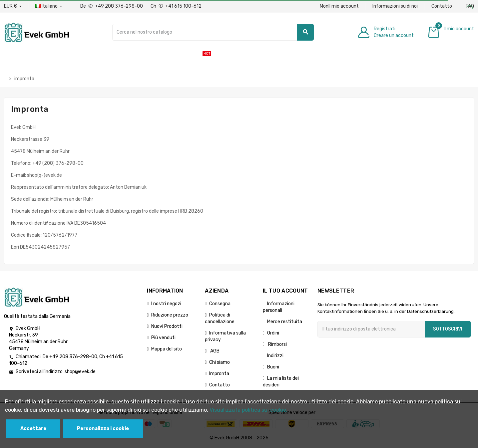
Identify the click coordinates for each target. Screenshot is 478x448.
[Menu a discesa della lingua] (49, 6)
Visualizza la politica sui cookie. (248, 410)
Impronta (219, 374)
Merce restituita (285, 322)
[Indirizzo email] (371, 329)
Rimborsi (277, 344)
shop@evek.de (80, 372)
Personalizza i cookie (103, 429)
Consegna (220, 304)
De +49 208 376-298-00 (112, 6)
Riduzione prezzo (170, 315)
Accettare (33, 429)
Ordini (273, 333)
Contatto (442, 6)
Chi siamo (220, 362)
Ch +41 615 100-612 (176, 6)
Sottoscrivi (448, 329)
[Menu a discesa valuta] (13, 6)
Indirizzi (275, 356)
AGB (214, 351)
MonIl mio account (339, 6)
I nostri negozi (166, 304)
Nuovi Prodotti (167, 326)
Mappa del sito (167, 349)
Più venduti (163, 338)
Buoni (273, 367)
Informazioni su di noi (395, 6)
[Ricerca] (213, 32)
